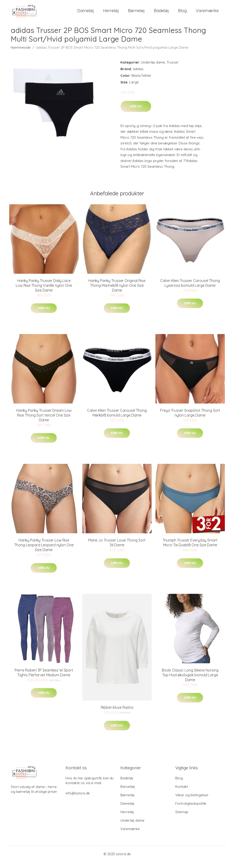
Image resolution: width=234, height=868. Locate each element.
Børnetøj (136, 14)
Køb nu (136, 112)
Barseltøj (128, 793)
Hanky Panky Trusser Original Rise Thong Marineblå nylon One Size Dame (117, 291)
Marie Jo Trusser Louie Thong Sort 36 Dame (117, 549)
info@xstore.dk (78, 799)
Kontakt (182, 793)
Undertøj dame (153, 68)
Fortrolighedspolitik (191, 810)
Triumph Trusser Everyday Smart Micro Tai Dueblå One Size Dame (190, 549)
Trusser (173, 68)
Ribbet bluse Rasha (117, 714)
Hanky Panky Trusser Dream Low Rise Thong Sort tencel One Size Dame (44, 421)
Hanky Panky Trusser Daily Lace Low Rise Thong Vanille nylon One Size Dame (44, 291)
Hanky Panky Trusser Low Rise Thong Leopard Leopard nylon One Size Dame (44, 551)
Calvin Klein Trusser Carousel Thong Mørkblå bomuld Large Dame (117, 419)
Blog (182, 14)
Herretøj (111, 14)
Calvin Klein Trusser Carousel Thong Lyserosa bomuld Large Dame (190, 289)
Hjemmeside (21, 54)
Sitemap (182, 818)
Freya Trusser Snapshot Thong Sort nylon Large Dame (190, 419)
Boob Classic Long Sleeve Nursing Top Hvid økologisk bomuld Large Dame (190, 681)
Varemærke (207, 14)
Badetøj (161, 14)
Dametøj (86, 14)
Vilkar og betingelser (192, 801)
